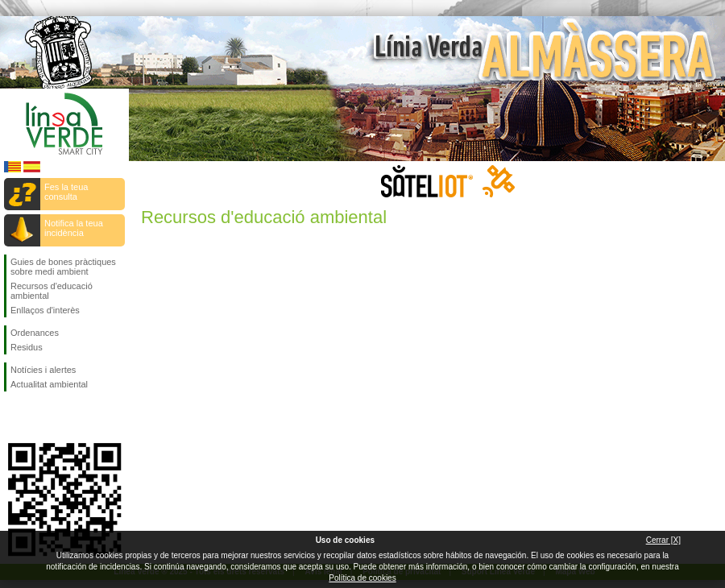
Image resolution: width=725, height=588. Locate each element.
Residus (27, 347)
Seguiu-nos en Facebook (14, 417)
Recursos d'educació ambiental (52, 291)
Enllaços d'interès (45, 310)
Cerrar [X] (663, 540)
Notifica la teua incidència (74, 228)
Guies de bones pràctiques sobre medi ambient (63, 267)
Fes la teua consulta (66, 192)
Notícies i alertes (43, 370)
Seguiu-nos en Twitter (40, 417)
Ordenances (35, 333)
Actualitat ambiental (49, 384)
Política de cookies (362, 578)
